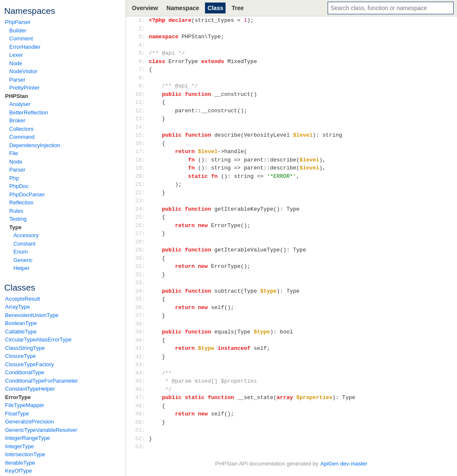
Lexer (16, 55)
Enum (21, 252)
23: (142, 201)
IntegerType (20, 446)
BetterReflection (29, 112)
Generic (23, 260)
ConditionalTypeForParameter (41, 381)
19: (142, 168)
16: (142, 143)
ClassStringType (25, 348)
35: (142, 299)
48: (142, 406)
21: (142, 184)
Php (14, 178)
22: (142, 193)
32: (142, 275)
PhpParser (18, 22)
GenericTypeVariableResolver (41, 430)
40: (142, 340)
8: (142, 78)
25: (142, 217)
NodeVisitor (23, 71)
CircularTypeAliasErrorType (38, 340)
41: (142, 348)
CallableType (21, 332)
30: (142, 258)
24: (142, 209)
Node (16, 63)
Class (215, 8)
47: (142, 397)
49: (142, 414)
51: (142, 430)
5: (142, 53)
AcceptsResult (22, 299)
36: (142, 307)
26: (142, 225)
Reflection (21, 202)
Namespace (183, 8)
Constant (24, 244)
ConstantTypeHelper (30, 389)
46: (142, 389)
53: (142, 447)
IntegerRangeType (28, 438)
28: (142, 242)
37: (142, 315)
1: (142, 20)
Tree (238, 8)
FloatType (17, 414)
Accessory (26, 235)
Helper (21, 268)
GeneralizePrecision (29, 422)
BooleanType (21, 323)
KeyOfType (18, 471)
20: (142, 176)
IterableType (20, 463)
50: (142, 422)
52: (142, 439)
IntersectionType (25, 454)
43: (142, 365)
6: (142, 61)
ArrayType (17, 307)
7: (142, 69)
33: (142, 283)
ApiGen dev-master (344, 464)
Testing (18, 219)
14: (142, 127)
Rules (16, 211)
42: (142, 357)
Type (15, 227)
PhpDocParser (27, 194)
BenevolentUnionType (32, 315)
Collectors (21, 129)
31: (142, 266)
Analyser (20, 104)
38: (142, 324)
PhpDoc (19, 186)
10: (142, 94)
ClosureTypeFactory (29, 364)
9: (142, 86)
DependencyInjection (35, 145)
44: (142, 373)
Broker (17, 120)
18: (142, 160)
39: (142, 332)
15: (142, 135)
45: (142, 381)
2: (142, 29)
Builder (18, 30)
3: (142, 37)
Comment (21, 38)
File (14, 153)
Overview (145, 8)
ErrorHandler (25, 47)
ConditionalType (25, 372)
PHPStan (17, 96)
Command (22, 137)
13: (142, 119)
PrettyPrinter (24, 88)
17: (142, 151)
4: (142, 45)
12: (142, 111)
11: (142, 102)
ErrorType (18, 397)
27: (142, 233)
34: (142, 291)
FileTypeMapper (25, 405)
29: (142, 250)
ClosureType (20, 356)
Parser (17, 80)
